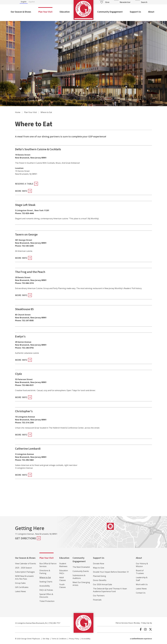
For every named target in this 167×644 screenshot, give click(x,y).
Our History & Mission (142, 565)
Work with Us (142, 584)
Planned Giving (100, 576)
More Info (21, 191)
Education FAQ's (64, 572)
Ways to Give (99, 568)
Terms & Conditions (59, 639)
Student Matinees (63, 565)
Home (18, 112)
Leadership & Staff (142, 579)
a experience (141, 639)
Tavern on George (26, 235)
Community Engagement (110, 12)
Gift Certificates (22, 587)
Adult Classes (63, 579)
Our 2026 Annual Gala (102, 584)
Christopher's (24, 411)
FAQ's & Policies (46, 590)
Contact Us (141, 593)
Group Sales (20, 583)
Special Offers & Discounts (46, 596)
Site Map (46, 639)
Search (144, 2)
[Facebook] (141, 629)
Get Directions (26, 538)
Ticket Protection (47, 601)
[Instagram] (145, 629)
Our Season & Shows (21, 12)
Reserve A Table (24, 184)
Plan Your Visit (45, 12)
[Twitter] (150, 629)
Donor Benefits (100, 580)
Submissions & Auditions (79, 577)
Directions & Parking (45, 572)
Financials (97, 600)
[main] (83, 267)
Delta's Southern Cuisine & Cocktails (38, 149)
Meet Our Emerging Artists (81, 584)
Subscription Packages (25, 572)
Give (105, 2)
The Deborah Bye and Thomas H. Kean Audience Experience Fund (110, 590)
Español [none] (32, 2)
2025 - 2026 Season (23, 568)
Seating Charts (46, 582)
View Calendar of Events (26, 564)
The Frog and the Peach (30, 272)
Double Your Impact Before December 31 (111, 572)
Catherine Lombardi (28, 449)
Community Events (81, 571)
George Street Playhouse (83, 10)
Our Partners (99, 596)
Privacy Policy (74, 639)
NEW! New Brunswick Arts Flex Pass (24, 577)
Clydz (18, 374)
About (151, 12)
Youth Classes (63, 586)
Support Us (135, 12)
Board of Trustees (140, 572)
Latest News (20, 591)
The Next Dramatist (81, 567)
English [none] (24, 2)
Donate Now (99, 564)
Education (65, 12)
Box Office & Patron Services (48, 565)
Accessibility (45, 586)
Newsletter (125, 2)
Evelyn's (20, 337)
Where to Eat (45, 577)
